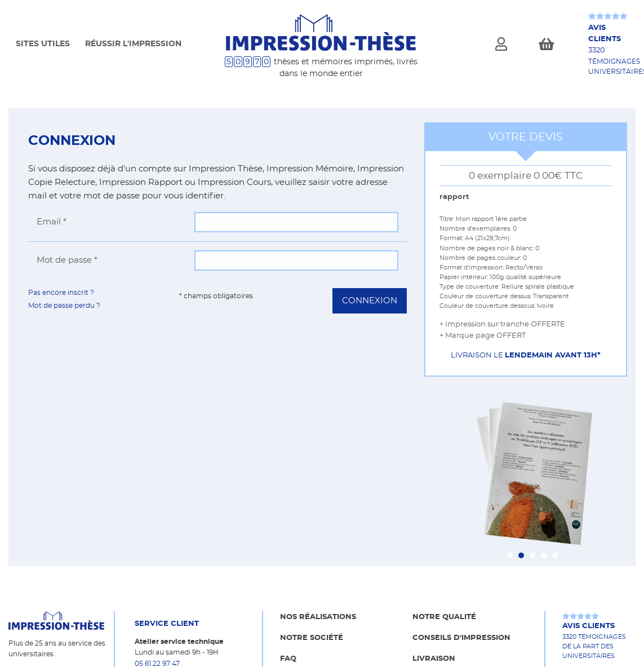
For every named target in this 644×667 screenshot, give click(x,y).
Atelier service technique (179, 642)
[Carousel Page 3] (532, 555)
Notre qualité (444, 617)
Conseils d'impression (461, 638)
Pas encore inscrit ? (61, 293)
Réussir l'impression (133, 44)
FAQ (288, 659)
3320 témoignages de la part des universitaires (594, 640)
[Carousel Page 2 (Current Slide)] (521, 555)
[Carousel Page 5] (555, 555)
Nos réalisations (318, 617)
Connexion (370, 301)
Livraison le (526, 355)
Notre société (312, 638)
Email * (52, 222)
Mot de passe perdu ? (64, 306)
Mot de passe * (67, 260)
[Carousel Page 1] (510, 555)
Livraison (434, 659)
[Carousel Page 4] (544, 555)
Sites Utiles (43, 44)
